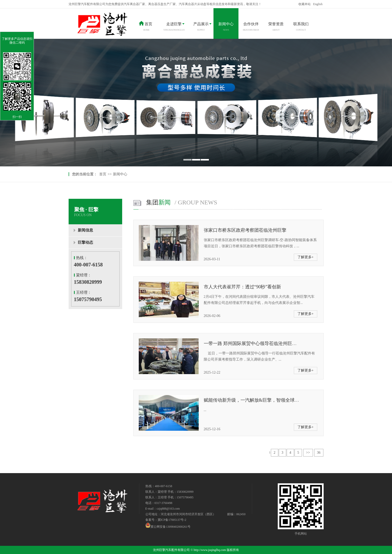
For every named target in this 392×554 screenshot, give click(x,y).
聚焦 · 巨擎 (98, 212)
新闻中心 (120, 174)
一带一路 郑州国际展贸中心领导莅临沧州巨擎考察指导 (260, 343)
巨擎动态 (85, 242)
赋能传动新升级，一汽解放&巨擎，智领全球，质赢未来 (261, 400)
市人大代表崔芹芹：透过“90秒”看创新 (243, 287)
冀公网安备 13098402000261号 (168, 525)
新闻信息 (85, 230)
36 (319, 453)
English (318, 4)
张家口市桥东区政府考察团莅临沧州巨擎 (245, 230)
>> (308, 453)
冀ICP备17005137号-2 (172, 520)
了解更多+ (306, 257)
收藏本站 (305, 4)
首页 (103, 174)
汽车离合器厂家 (134, 4)
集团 (182, 202)
